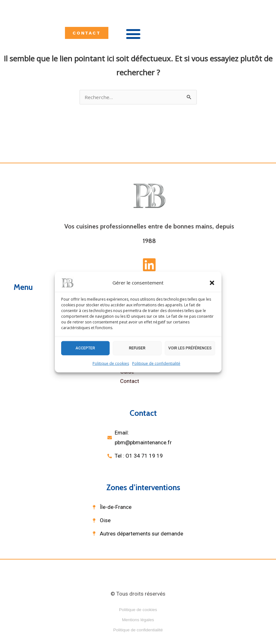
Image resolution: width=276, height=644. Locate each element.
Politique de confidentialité (156, 363)
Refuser (137, 348)
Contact (130, 382)
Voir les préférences (190, 348)
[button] (212, 283)
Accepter (85, 348)
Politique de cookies (111, 363)
